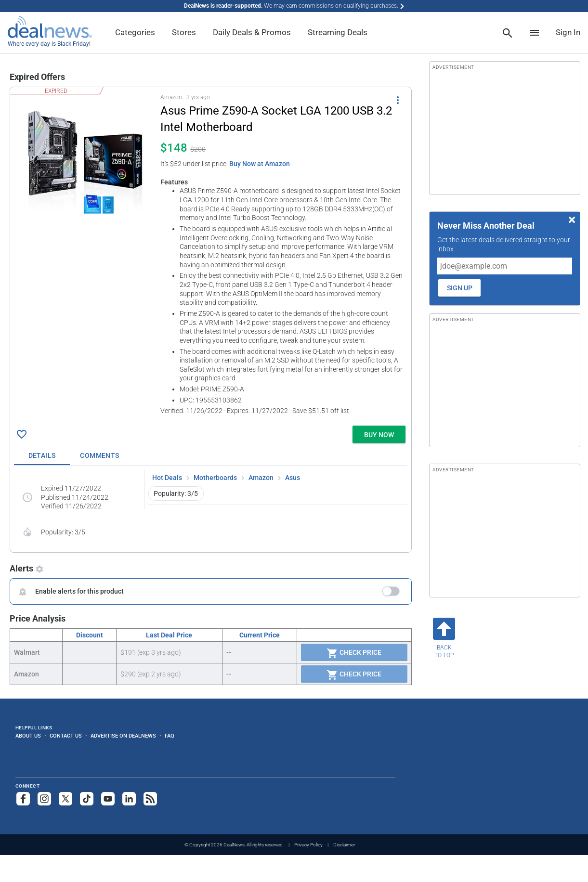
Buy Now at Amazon (260, 164)
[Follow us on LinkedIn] (129, 799)
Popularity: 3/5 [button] (176, 493)
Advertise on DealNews (123, 736)
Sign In (568, 32)
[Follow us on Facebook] (23, 799)
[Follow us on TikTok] (87, 799)
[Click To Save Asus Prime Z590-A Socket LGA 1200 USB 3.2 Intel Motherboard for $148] (22, 434)
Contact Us (66, 736)
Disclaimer (344, 845)
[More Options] (398, 100)
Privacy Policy (308, 845)
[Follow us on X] (65, 799)
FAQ (170, 736)
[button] (211, 254)
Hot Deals (167, 478)
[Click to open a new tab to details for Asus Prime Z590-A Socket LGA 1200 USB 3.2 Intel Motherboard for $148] (85, 163)
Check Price (354, 653)
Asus (293, 478)
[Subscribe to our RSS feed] (150, 799)
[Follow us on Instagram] (44, 799)
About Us (28, 736)
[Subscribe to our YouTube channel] (108, 799)
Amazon (261, 478)
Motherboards (215, 478)
